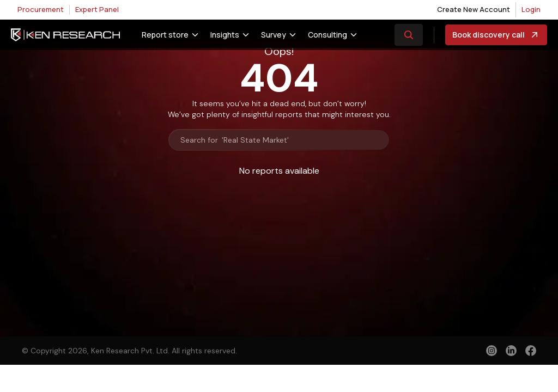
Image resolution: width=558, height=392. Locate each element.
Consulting (327, 35)
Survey (274, 35)
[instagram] (492, 351)
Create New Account (474, 9)
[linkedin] (511, 351)
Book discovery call (496, 35)
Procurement (41, 9)
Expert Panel (97, 9)
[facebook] (531, 352)
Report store (165, 35)
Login (531, 9)
